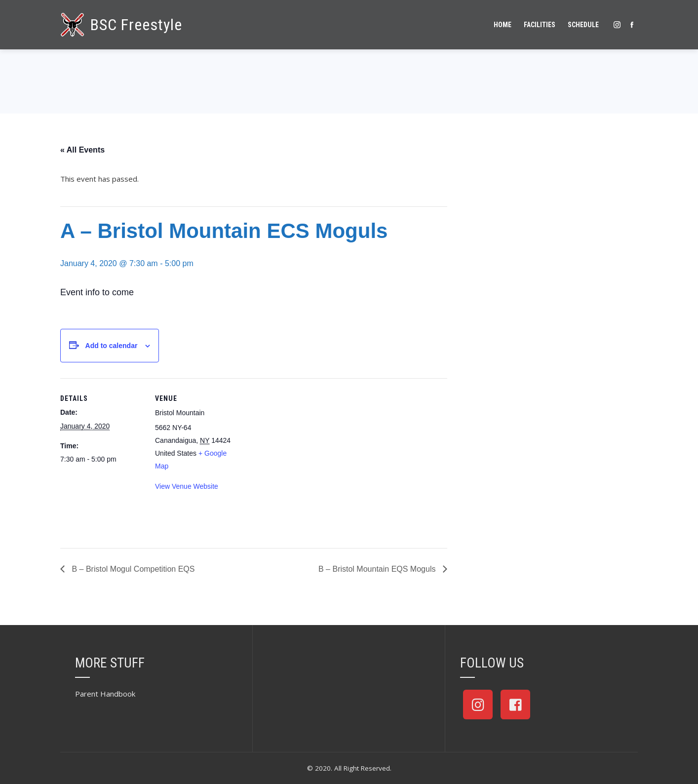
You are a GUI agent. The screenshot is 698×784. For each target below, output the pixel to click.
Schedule (583, 25)
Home (503, 25)
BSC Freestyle (136, 25)
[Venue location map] (302, 447)
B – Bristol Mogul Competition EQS (132, 569)
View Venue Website (187, 486)
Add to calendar (112, 346)
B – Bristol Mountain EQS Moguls (378, 569)
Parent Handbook (105, 694)
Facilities (540, 25)
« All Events (82, 150)
